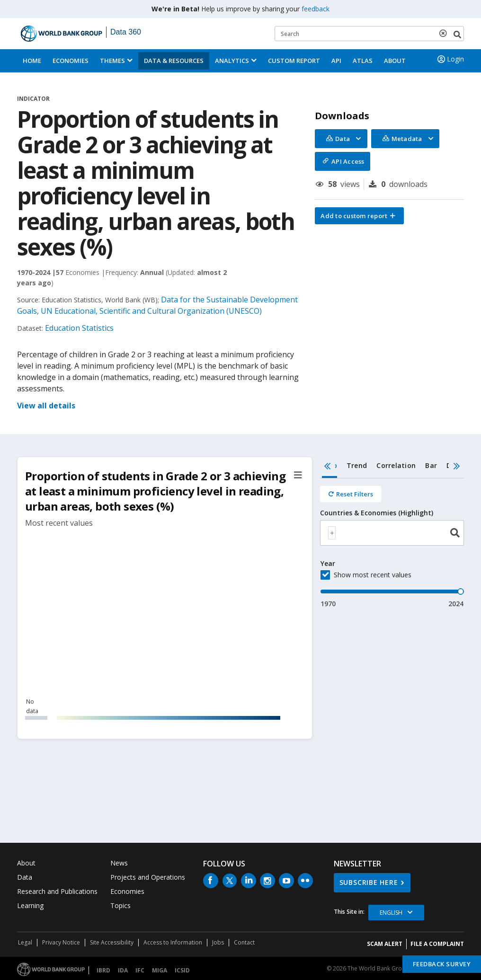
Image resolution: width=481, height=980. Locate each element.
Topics (120, 905)
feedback (316, 9)
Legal (25, 942)
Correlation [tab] (396, 465)
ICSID (182, 970)
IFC (140, 970)
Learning (30, 905)
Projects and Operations (148, 877)
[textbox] (332, 533)
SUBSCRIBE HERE (369, 882)
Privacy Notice (61, 942)
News (119, 863)
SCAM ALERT (385, 944)
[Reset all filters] (351, 494)
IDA (123, 970)
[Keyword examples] (369, 34)
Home (32, 61)
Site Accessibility (112, 942)
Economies (71, 61)
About (395, 61)
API (336, 61)
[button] (359, 216)
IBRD (103, 970)
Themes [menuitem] (112, 61)
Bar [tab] (431, 465)
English (391, 913)
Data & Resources (174, 61)
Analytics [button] (232, 61)
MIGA (160, 970)
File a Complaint (437, 944)
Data (25, 877)
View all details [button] (46, 406)
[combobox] (392, 533)
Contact (244, 942)
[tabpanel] (392, 543)
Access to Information (173, 942)
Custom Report (294, 61)
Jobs (218, 942)
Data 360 (126, 32)
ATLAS (363, 61)
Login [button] (450, 59)
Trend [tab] (357, 465)
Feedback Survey (442, 964)
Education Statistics (79, 328)
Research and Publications (57, 891)
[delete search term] (445, 33)
